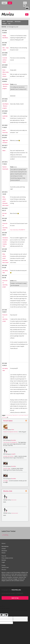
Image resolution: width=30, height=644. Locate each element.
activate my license (9, 456)
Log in (4, 3)
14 (22, 415)
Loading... (5, 535)
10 (16, 415)
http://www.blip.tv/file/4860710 (18, 230)
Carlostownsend (15, 513)
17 (27, 415)
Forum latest (8, 421)
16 (26, 415)
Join (10, 3)
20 (6, 417)
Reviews (4, 560)
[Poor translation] (6, 615)
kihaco (13, 430)
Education (4, 551)
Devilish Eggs (7, 468)
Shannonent (14, 500)
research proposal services (11, 432)
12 (19, 415)
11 (17, 415)
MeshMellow (5, 546)
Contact (4, 549)
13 (21, 415)
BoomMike (14, 440)
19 (4, 417)
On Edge (6, 481)
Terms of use (5, 567)
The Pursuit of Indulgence (10, 442)
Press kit (4, 556)
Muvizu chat (8, 491)
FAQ (9, 24)
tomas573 (13, 454)
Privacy (3, 565)
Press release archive (7, 558)
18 (3, 417)
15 (24, 415)
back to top (15, 598)
